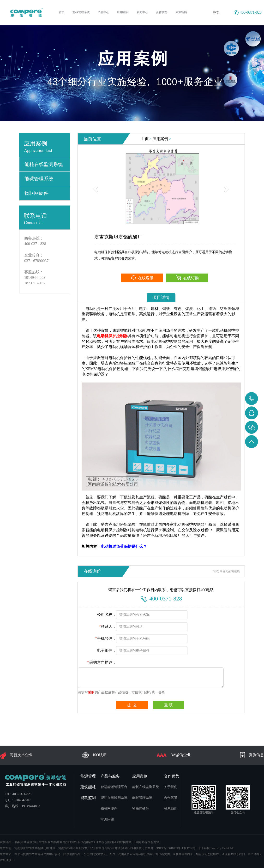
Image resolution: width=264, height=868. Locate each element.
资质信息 (252, 755)
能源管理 (88, 776)
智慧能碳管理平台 (114, 787)
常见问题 (107, 819)
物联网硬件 (36, 193)
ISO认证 (94, 755)
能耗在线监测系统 (44, 164)
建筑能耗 (88, 787)
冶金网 (137, 842)
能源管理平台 (72, 842)
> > (156, 139)
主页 (145, 139)
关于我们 (171, 787)
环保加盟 (148, 842)
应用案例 (160, 139)
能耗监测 (88, 798)
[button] (95, 187)
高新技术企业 (16, 755)
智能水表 (45, 842)
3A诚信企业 (173, 755)
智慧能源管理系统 (93, 842)
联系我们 (171, 808)
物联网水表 (125, 842)
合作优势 (172, 776)
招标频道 (111, 842)
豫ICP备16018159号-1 (170, 848)
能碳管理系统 (39, 179)
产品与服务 (110, 776)
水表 (157, 842)
